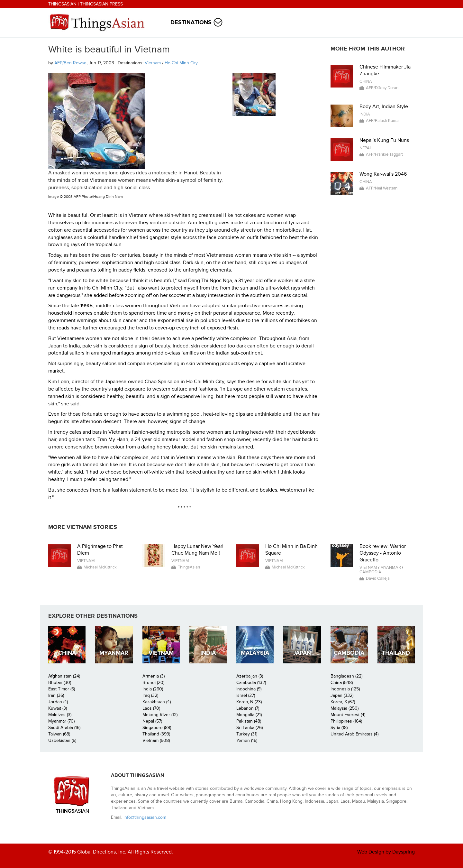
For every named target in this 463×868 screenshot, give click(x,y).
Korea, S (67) (343, 702)
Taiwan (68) (59, 734)
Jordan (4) (58, 702)
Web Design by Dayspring (386, 852)
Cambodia (370, 572)
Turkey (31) (247, 734)
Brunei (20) (153, 683)
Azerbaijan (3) (250, 676)
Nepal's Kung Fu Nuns (384, 140)
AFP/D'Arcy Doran (382, 88)
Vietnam (153, 63)
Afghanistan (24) (64, 676)
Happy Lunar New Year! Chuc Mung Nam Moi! (197, 550)
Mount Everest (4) (348, 715)
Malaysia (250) (345, 708)
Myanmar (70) (61, 721)
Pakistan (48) (249, 721)
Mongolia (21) (249, 715)
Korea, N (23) (249, 702)
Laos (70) (151, 708)
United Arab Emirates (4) (354, 734)
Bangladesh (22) (346, 676)
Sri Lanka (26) (250, 728)
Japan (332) (342, 695)
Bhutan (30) (60, 683)
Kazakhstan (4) (157, 702)
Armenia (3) (154, 676)
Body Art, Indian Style (384, 106)
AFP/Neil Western (382, 188)
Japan (302, 653)
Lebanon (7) (248, 708)
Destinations (191, 22)
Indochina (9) (249, 689)
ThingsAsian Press (101, 4)
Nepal (366, 148)
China (366, 81)
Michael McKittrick (100, 567)
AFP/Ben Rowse (70, 63)
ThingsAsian (62, 4)
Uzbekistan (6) (62, 740)
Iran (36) (56, 695)
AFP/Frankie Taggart (384, 154)
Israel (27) (246, 695)
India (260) (153, 689)
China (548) (342, 683)
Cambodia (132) (251, 683)
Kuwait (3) (58, 708)
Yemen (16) (247, 740)
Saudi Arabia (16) (64, 728)
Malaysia (255, 653)
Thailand (396, 653)
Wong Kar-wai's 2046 (383, 174)
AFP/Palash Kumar (383, 121)
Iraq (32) (150, 695)
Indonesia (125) (345, 689)
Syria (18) (339, 728)
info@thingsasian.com (145, 817)
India (365, 114)
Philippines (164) (346, 721)
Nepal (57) (152, 721)
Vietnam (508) (156, 740)
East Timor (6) (62, 689)
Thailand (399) (156, 734)
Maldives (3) (60, 715)
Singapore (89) (157, 728)
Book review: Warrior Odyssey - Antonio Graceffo (383, 553)
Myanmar (391, 568)
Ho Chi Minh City (181, 63)
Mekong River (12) (160, 715)
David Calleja (378, 578)
